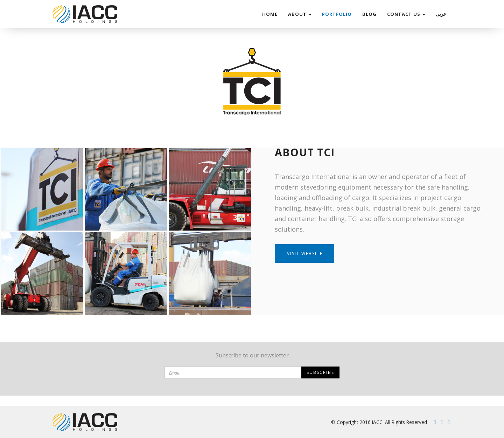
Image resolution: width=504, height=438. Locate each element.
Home (270, 14)
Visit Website (305, 254)
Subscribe (320, 372)
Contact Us (406, 14)
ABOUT (300, 14)
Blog (369, 14)
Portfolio (337, 14)
